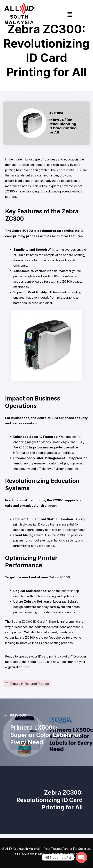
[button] (70, 15)
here (26, 667)
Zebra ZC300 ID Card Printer (33, 622)
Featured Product (37, 684)
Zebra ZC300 (60, 577)
